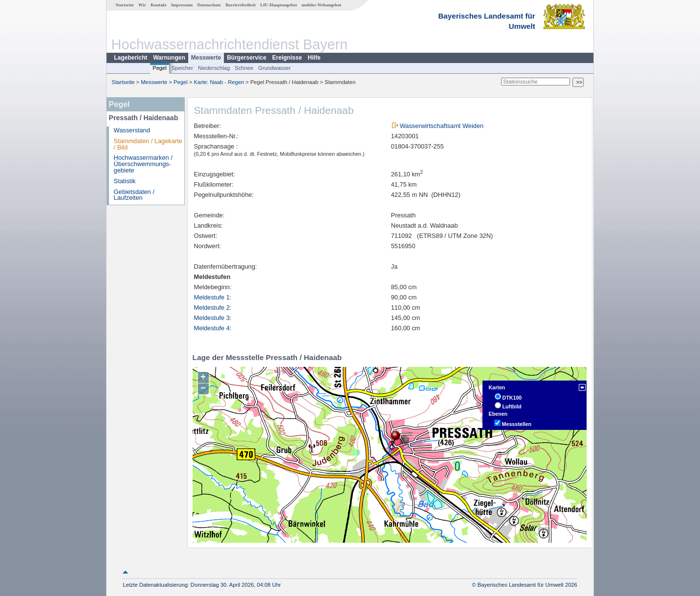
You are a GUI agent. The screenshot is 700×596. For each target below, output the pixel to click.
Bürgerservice (247, 58)
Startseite (125, 5)
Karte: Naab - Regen (219, 82)
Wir (142, 5)
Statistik (125, 181)
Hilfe (314, 58)
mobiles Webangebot (321, 5)
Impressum (182, 5)
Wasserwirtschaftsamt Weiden (442, 126)
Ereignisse (287, 58)
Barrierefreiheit (241, 5)
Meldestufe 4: (213, 328)
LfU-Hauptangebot (278, 5)
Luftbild (512, 406)
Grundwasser (274, 68)
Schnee (244, 68)
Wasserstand (132, 130)
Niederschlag (214, 68)
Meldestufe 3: (213, 318)
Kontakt (159, 5)
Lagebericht (131, 58)
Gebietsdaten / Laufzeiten (134, 195)
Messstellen (517, 424)
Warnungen (169, 58)
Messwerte (206, 58)
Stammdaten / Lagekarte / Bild (148, 144)
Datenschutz (209, 5)
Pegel (160, 68)
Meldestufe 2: (213, 308)
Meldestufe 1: (213, 297)
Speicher (182, 68)
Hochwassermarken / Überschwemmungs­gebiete (143, 164)
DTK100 (512, 398)
